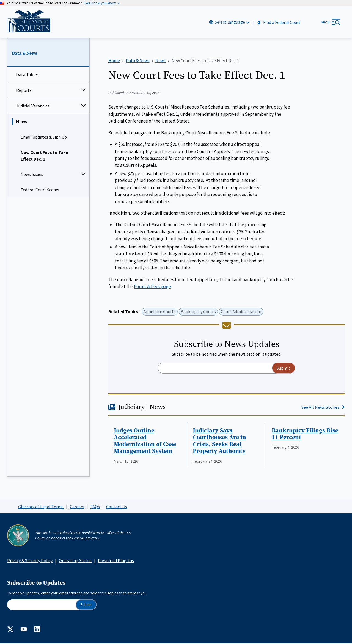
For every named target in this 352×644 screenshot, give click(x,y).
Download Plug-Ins (116, 561)
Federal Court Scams (40, 190)
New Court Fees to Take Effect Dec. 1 (44, 156)
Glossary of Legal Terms (41, 507)
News (22, 122)
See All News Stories (320, 407)
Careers (77, 507)
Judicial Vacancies (33, 106)
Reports (24, 91)
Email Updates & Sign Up (44, 137)
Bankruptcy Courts (198, 312)
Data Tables (28, 75)
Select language (230, 22)
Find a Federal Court (278, 22)
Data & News (24, 54)
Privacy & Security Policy (30, 561)
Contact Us (117, 507)
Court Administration (241, 312)
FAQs (95, 507)
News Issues (32, 175)
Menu (325, 22)
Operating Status (75, 561)
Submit (86, 605)
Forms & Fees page (152, 287)
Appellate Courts (160, 312)
